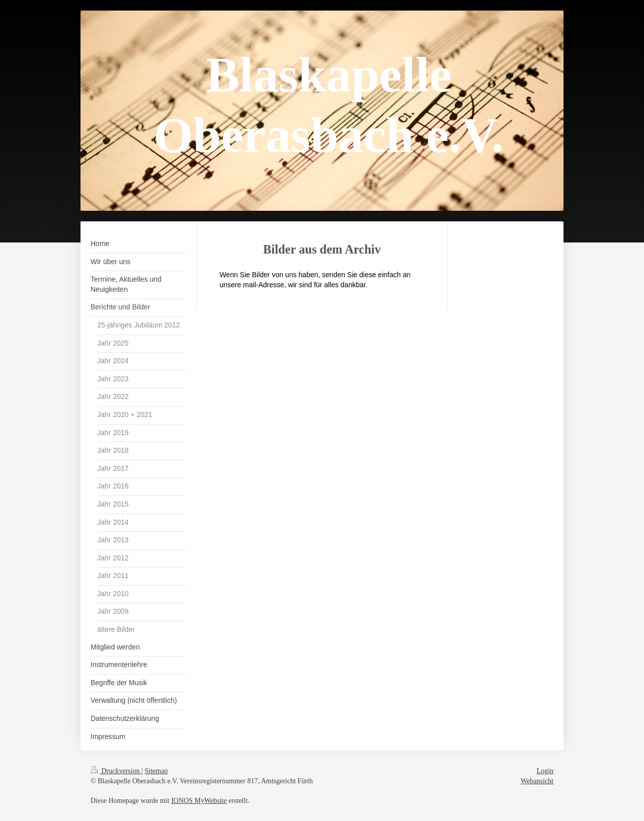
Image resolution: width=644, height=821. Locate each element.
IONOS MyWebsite (199, 801)
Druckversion (116, 771)
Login (545, 771)
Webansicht (537, 781)
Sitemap (156, 771)
